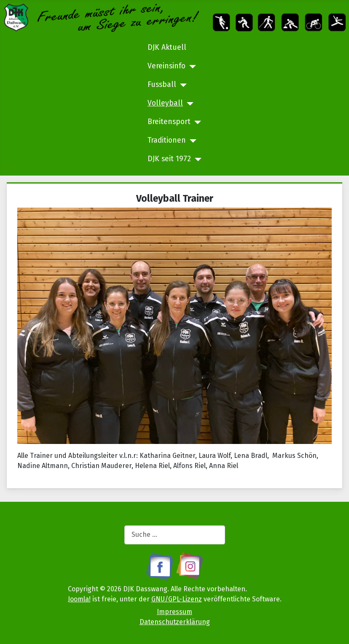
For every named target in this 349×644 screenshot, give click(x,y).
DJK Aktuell (167, 47)
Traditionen (167, 140)
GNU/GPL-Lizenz (177, 599)
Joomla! (79, 599)
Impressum (174, 612)
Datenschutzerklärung (175, 622)
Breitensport (169, 122)
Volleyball (165, 103)
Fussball (162, 85)
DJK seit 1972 (169, 159)
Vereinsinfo (166, 66)
